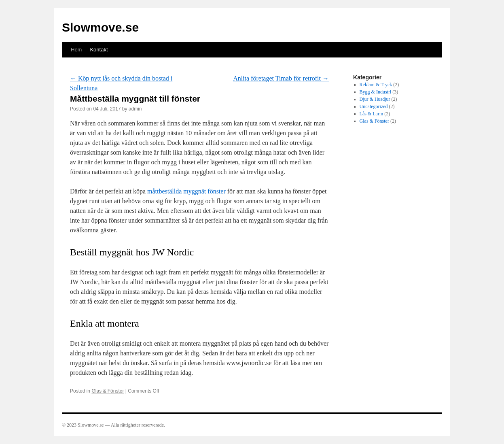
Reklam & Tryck (376, 85)
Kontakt (99, 50)
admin (135, 109)
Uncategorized (374, 106)
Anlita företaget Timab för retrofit (281, 78)
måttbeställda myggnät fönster (186, 191)
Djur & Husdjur (375, 99)
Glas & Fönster (108, 391)
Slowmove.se (100, 27)
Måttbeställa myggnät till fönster (135, 99)
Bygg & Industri (376, 92)
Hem (76, 50)
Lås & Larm (372, 114)
